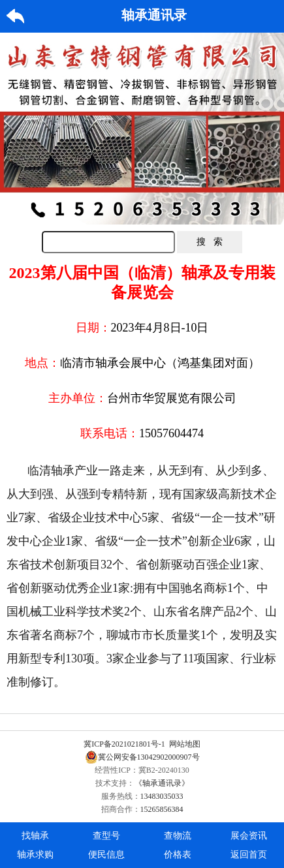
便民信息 (106, 855)
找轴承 (35, 836)
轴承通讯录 (154, 15)
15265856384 (162, 809)
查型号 (106, 836)
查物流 (178, 836)
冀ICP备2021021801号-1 (124, 744)
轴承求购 (35, 855)
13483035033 (162, 796)
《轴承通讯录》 (162, 783)
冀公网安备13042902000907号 (142, 757)
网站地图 (185, 744)
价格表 (178, 855)
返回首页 (249, 855)
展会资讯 (249, 836)
